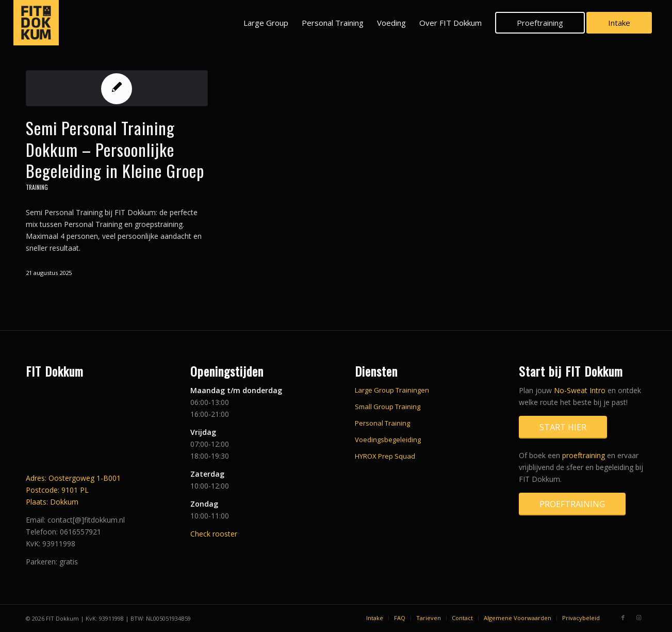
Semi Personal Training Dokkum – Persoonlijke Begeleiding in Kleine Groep (115, 149)
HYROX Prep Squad (385, 456)
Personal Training (382, 423)
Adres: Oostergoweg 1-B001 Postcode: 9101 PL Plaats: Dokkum (73, 490)
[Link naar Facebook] (623, 618)
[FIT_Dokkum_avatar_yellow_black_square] (36, 23)
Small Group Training (388, 407)
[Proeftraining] (572, 504)
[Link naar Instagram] (638, 618)
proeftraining (584, 455)
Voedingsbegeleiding (388, 440)
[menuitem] (266, 23)
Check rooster (214, 534)
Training (37, 187)
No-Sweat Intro (580, 390)
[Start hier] (563, 427)
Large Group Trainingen (392, 390)
